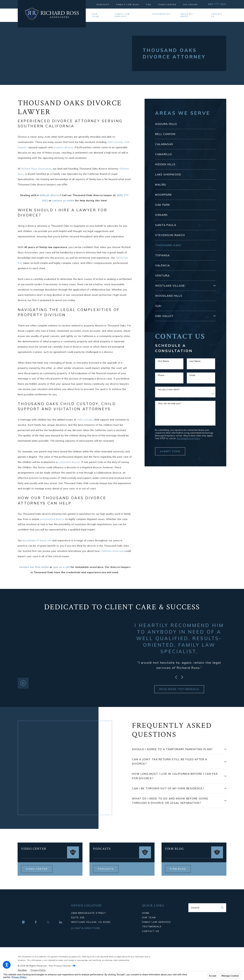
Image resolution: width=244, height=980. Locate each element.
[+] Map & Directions (86, 928)
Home (146, 913)
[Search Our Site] (222, 908)
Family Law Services (156, 922)
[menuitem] (99, 15)
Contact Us (151, 931)
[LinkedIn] (61, 922)
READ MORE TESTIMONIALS (179, 689)
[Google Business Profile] (23, 922)
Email (192, 375)
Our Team (149, 917)
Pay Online (191, 5)
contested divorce (69, 462)
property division (63, 147)
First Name (163, 361)
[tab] (215, 286)
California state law (112, 551)
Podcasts (103, 5)
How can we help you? (169, 403)
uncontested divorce (52, 519)
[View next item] (182, 677)
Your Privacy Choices (62, 966)
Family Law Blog (128, 5)
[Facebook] (36, 922)
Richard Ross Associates (36, 169)
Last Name (195, 361)
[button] (7, 965)
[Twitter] (48, 922)
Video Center (167, 5)
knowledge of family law (37, 540)
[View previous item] (176, 677)
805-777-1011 (217, 4)
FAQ (149, 5)
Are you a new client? (169, 389)
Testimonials (152, 926)
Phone (161, 375)
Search (195, 908)
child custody (115, 142)
